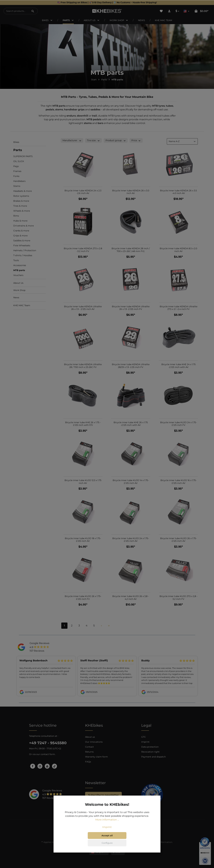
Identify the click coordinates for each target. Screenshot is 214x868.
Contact (89, 747)
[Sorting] (182, 141)
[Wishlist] (161, 11)
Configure (107, 843)
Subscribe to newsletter (103, 795)
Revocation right (150, 752)
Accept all (107, 835)
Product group (116, 140)
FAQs (88, 762)
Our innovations (94, 742)
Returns (89, 752)
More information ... (107, 820)
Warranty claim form (96, 757)
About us (90, 737)
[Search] (33, 11)
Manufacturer (72, 140)
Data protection (150, 747)
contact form (48, 754)
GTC (144, 737)
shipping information (161, 842)
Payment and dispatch (153, 757)
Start (94, 80)
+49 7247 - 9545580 (48, 743)
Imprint (145, 742)
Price (136, 140)
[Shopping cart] (201, 11)
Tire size (93, 140)
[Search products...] (16, 11)
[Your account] (169, 11)
